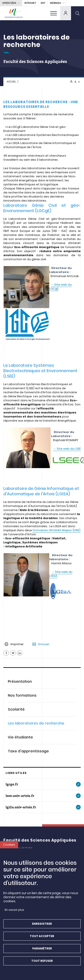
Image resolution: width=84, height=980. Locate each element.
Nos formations (22, 695)
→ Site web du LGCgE (60, 287)
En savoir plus (14, 911)
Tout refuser (42, 962)
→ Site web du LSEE (67, 449)
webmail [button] (56, 3)
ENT (43, 3)
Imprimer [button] (14, 644)
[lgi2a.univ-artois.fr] (42, 807)
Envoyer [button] (41, 644)
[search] (78, 13)
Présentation (20, 681)
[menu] (54, 13)
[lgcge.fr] (42, 784)
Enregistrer (42, 925)
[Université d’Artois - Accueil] (13, 13)
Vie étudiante (20, 737)
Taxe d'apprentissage (28, 751)
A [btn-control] (71, 82)
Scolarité (16, 709)
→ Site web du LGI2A (61, 574)
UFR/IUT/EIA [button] (9, 3)
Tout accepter (42, 937)
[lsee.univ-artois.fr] (42, 796)
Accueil (11, 82)
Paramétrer (42, 950)
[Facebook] (6, 653)
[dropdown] (66, 13)
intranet (30, 3)
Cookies (9, 846)
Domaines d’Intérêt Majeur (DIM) (57, 530)
